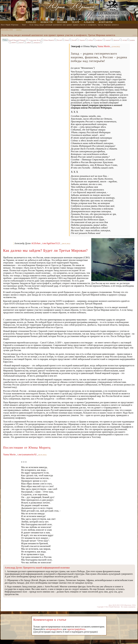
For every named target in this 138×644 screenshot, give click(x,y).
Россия (59, 40)
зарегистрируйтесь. (76, 629)
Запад (67, 40)
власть (21, 43)
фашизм (116, 40)
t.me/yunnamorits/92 (27, 455)
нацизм (108, 40)
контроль (37, 43)
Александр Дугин (35, 40)
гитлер (125, 40)
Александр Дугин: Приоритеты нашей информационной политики (37, 568)
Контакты (106, 22)
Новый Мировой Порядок (17, 40)
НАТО (14, 43)
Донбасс (19, 30)
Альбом (89, 22)
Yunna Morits (104, 46)
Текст (24, 25)
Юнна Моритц (49, 40)
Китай (74, 40)
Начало (31, 22)
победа (91, 40)
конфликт (99, 40)
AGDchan (36, 243)
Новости (47, 22)
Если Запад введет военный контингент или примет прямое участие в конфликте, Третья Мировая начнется (74, 25)
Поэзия (62, 22)
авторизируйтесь (54, 629)
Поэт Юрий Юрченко (10, 25)
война (29, 43)
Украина (82, 40)
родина (132, 40)
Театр (76, 22)
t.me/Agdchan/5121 (51, 243)
